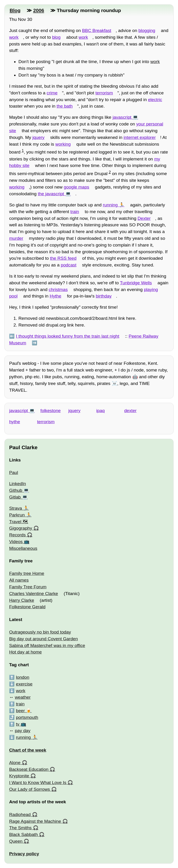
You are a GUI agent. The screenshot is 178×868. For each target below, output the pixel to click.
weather (23, 697)
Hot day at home (25, 652)
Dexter (144, 218)
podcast (68, 265)
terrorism (104, 93)
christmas (58, 290)
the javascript (51, 194)
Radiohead (20, 815)
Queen (16, 841)
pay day (23, 731)
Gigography (21, 528)
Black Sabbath (23, 834)
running (110, 205)
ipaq (100, 411)
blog (56, 37)
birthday (104, 296)
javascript (122, 117)
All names (19, 580)
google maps (76, 187)
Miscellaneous (23, 548)
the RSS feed (63, 258)
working (63, 144)
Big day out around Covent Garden (43, 639)
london (23, 677)
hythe (14, 422)
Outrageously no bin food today (40, 632)
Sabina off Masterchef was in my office (47, 645)
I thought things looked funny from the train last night (68, 336)
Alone (15, 763)
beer (20, 711)
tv (18, 724)
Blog (15, 10)
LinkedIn (17, 484)
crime (52, 93)
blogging (147, 30)
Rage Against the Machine (35, 821)
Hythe (55, 296)
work (14, 37)
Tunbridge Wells (136, 283)
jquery (38, 137)
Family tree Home (27, 573)
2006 (39, 10)
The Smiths (20, 828)
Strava (15, 508)
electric (155, 100)
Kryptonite (19, 776)
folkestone (50, 411)
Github (16, 490)
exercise (24, 684)
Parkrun (17, 515)
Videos (16, 542)
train (75, 212)
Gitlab (15, 497)
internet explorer (140, 137)
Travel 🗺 (19, 522)
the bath (65, 106)
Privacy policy (24, 854)
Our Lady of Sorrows (29, 789)
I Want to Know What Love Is (38, 783)
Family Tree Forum (28, 587)
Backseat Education (29, 769)
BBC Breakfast (97, 30)
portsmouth (27, 717)
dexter (130, 411)
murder (16, 238)
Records (17, 535)
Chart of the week (28, 750)
